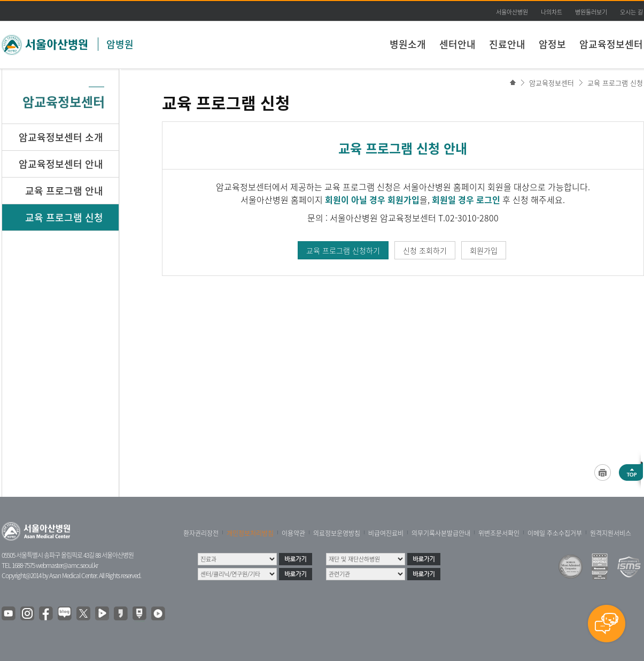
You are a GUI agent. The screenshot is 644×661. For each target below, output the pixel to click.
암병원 (120, 44)
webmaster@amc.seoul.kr (67, 565)
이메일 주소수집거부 (555, 533)
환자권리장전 (201, 533)
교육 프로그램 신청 (615, 83)
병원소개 (408, 44)
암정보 (552, 44)
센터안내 (457, 44)
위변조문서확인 (499, 533)
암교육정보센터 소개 (61, 137)
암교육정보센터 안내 (61, 164)
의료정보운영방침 (337, 533)
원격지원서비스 (611, 533)
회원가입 (484, 250)
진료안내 (507, 44)
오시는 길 (631, 12)
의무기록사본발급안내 (441, 533)
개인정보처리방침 (250, 533)
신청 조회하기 (425, 250)
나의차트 (552, 12)
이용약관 (293, 533)
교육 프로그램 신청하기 (343, 250)
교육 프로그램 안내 (64, 191)
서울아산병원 (512, 12)
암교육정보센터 (611, 44)
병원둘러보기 (591, 12)
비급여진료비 (386, 533)
